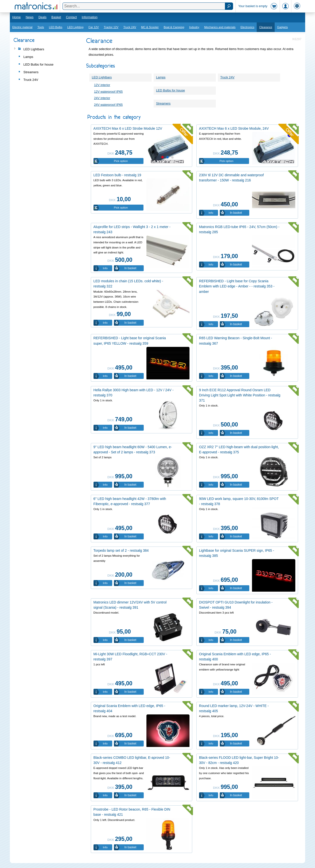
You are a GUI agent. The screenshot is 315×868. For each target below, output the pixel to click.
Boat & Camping (174, 27)
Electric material (22, 27)
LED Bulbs (56, 27)
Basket (56, 17)
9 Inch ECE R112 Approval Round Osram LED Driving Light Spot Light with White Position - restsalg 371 (240, 395)
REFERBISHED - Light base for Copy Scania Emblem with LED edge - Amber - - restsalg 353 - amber (237, 286)
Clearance (266, 27)
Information (90, 17)
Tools (41, 27)
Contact (71, 17)
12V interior (102, 85)
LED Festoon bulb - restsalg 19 (117, 175)
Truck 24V (130, 27)
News (30, 17)
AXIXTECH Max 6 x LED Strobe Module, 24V (234, 128)
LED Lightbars (102, 77)
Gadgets (283, 27)
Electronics (247, 27)
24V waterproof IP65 (108, 105)
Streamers (163, 103)
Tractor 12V (111, 27)
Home (16, 17)
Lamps (161, 77)
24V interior (102, 98)
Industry (194, 27)
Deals (42, 17)
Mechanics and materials (220, 27)
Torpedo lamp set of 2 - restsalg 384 (121, 550)
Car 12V (94, 27)
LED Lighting (75, 27)
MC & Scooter (150, 27)
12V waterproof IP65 (108, 92)
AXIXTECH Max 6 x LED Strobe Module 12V (128, 128)
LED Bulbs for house (170, 90)
